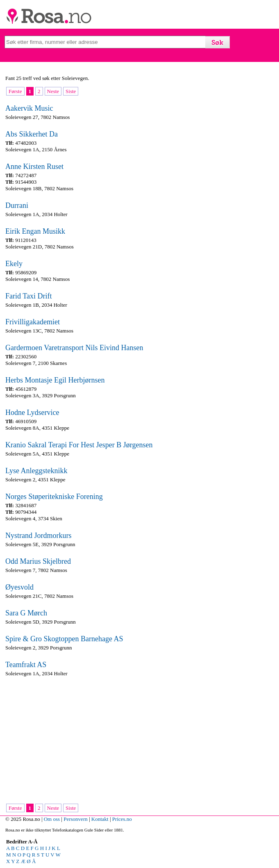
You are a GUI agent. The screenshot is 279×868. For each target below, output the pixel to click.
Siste (71, 91)
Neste (53, 91)
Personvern (76, 819)
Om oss (52, 819)
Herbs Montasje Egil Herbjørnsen (55, 380)
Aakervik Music (29, 108)
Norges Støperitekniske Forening (54, 497)
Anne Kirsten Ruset (34, 166)
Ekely (14, 264)
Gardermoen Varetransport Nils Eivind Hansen (74, 348)
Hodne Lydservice (32, 412)
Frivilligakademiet (33, 322)
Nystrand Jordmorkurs (38, 535)
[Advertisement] (138, 741)
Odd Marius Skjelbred (38, 561)
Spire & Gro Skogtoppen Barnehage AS (64, 639)
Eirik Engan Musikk (35, 231)
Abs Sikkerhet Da (32, 134)
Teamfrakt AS (26, 665)
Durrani (17, 205)
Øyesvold (19, 587)
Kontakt (100, 819)
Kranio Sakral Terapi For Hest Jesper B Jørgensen (79, 445)
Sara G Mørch (26, 613)
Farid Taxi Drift (28, 296)
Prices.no (122, 819)
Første (15, 91)
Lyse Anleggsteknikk (36, 471)
